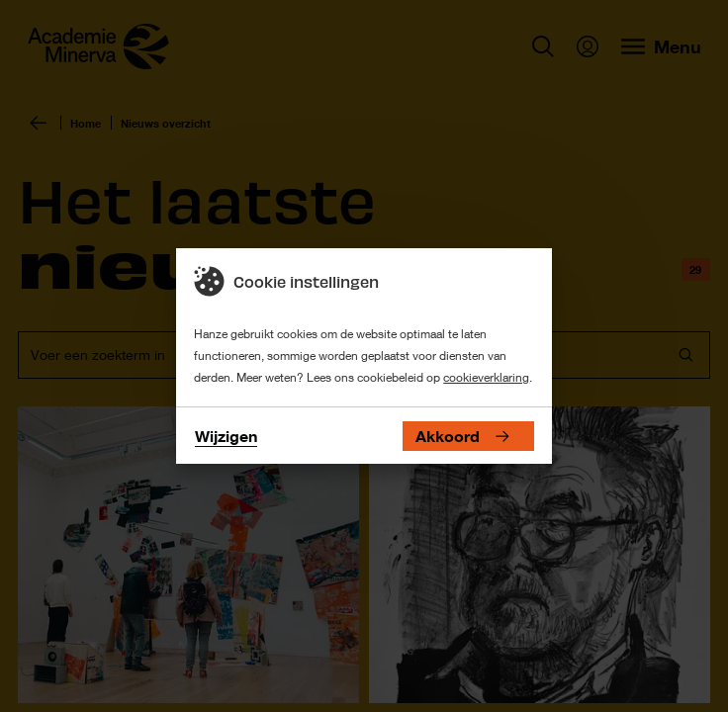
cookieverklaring (486, 377)
